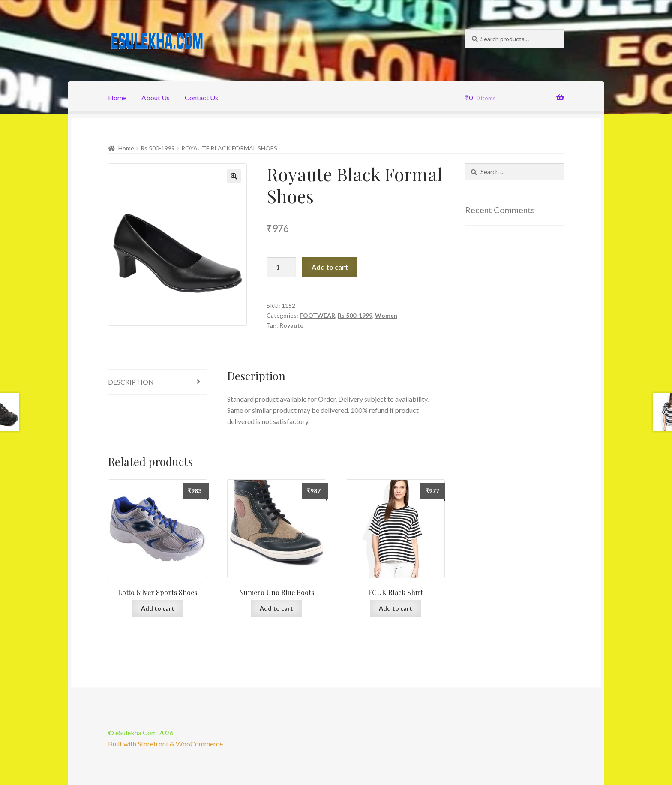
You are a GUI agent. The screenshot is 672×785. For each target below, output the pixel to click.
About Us (156, 98)
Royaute (291, 325)
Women (386, 315)
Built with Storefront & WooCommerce (165, 744)
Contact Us (201, 98)
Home (117, 98)
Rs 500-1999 (158, 148)
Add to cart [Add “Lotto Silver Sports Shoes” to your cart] (158, 608)
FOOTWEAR (317, 315)
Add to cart (330, 267)
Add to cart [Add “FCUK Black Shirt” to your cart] (396, 608)
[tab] (157, 382)
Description (131, 382)
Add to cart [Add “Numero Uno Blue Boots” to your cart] (276, 608)
